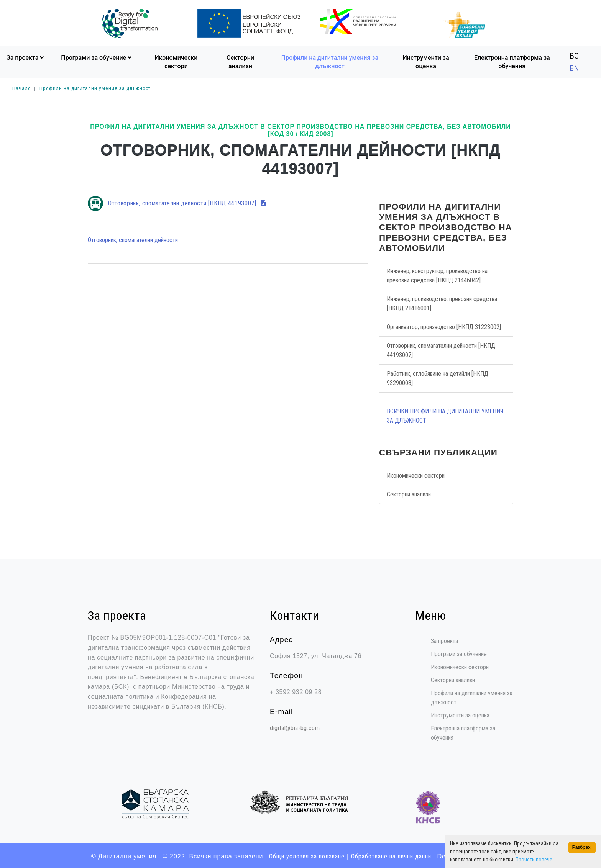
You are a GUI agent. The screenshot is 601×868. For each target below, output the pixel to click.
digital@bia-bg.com (295, 727)
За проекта (444, 641)
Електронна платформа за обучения (512, 61)
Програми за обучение (459, 654)
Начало (22, 87)
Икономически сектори (176, 61)
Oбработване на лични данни (391, 856)
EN (574, 67)
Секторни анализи (240, 61)
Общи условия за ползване (307, 856)
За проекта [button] (26, 57)
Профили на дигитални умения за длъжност (330, 61)
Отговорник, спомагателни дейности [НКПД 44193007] (187, 202)
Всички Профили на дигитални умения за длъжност (445, 415)
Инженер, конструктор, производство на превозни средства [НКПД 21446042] (437, 275)
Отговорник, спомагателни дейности (133, 240)
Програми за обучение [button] (97, 57)
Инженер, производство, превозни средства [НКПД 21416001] (442, 303)
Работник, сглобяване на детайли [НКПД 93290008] (438, 377)
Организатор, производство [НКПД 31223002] (444, 326)
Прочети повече (534, 860)
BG (574, 55)
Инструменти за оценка (426, 61)
